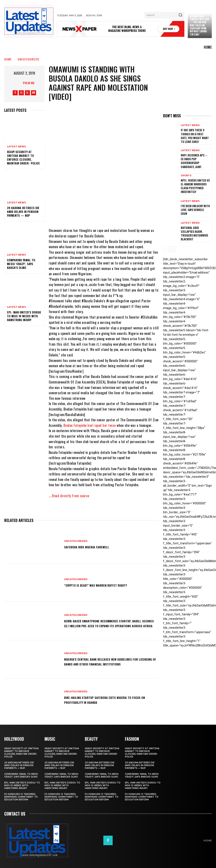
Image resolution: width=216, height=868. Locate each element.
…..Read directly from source (69, 496)
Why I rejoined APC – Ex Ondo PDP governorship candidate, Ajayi (195, 157)
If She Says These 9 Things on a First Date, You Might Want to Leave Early (195, 135)
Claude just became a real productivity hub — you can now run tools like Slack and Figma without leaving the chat (199, 24)
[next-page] (172, 240)
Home (8, 59)
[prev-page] (166, 240)
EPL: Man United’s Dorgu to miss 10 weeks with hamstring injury (24, 316)
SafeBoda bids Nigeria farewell (91, 547)
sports (186, 172)
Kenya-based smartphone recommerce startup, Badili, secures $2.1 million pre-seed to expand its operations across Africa (108, 623)
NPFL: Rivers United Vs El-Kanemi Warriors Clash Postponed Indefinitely (195, 179)
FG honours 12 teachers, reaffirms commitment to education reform (21, 796)
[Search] (180, 15)
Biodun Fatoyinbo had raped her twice (90, 425)
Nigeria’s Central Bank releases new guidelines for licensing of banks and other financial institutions (110, 661)
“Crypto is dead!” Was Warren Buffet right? (103, 585)
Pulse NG (29, 83)
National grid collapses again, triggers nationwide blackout (195, 224)
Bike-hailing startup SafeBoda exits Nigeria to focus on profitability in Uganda (111, 700)
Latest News (16, 147)
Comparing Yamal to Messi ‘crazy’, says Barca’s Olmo (21, 264)
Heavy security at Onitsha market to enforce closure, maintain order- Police (23, 157)
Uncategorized (28, 59)
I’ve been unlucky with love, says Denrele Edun (194, 202)
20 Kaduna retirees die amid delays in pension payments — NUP (23, 212)
